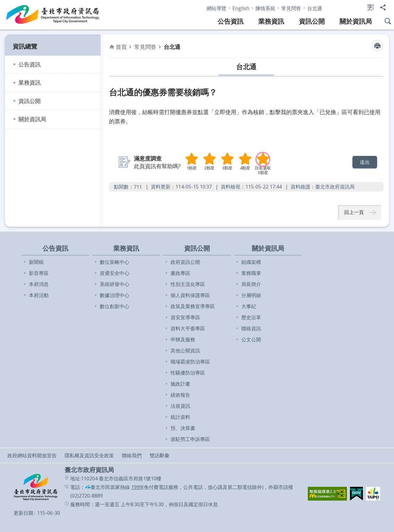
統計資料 (180, 417)
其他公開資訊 (185, 351)
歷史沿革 (251, 317)
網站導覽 (216, 8)
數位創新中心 (115, 306)
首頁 (121, 47)
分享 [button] (383, 7)
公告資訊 (231, 21)
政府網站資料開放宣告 (32, 455)
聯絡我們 (132, 455)
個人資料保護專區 (190, 295)
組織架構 (251, 262)
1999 (137, 487)
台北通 (315, 8)
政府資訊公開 (185, 262)
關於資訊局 (356, 21)
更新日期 (23, 513)
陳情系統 (265, 8)
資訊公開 (312, 21)
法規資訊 (180, 406)
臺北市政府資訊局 (53, 15)
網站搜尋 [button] (388, 21)
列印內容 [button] (377, 46)
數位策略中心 (115, 262)
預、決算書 (183, 428)
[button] (365, 162)
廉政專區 (180, 273)
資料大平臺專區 (188, 328)
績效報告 (180, 395)
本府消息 (39, 284)
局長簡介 (251, 284)
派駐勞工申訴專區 (190, 439)
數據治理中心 (115, 295)
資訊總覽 (25, 46)
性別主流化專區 (188, 284)
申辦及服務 (183, 339)
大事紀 (249, 306)
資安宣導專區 (185, 317)
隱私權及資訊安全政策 (89, 455)
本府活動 (39, 295)
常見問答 (291, 8)
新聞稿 (36, 262)
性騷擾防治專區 (188, 373)
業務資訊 (271, 21)
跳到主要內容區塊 (3, 3)
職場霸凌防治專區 (190, 362)
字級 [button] (371, 7)
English (241, 8)
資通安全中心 (115, 273)
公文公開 (251, 339)
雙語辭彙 (159, 455)
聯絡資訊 (251, 328)
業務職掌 (251, 273)
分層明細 (251, 295)
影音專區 (39, 273)
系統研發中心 (115, 284)
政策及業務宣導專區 (193, 306)
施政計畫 (180, 384)
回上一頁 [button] (354, 212)
